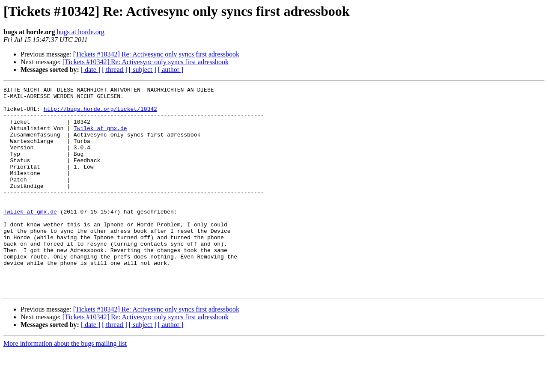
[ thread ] (115, 70)
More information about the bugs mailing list (65, 385)
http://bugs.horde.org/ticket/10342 (100, 114)
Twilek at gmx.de (100, 137)
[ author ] (171, 70)
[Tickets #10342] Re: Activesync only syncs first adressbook (156, 54)
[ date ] (91, 70)
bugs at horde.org (80, 32)
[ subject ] (143, 70)
